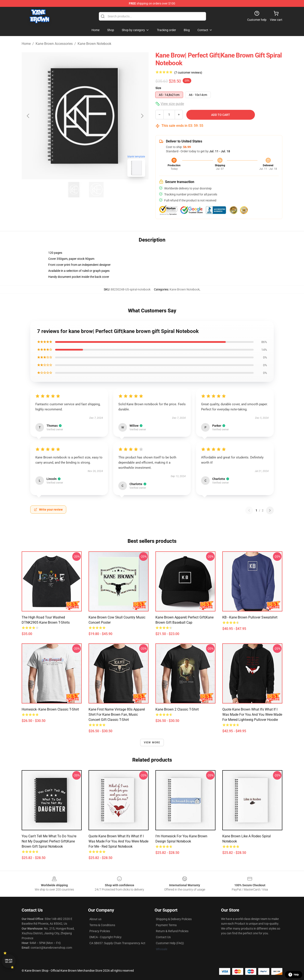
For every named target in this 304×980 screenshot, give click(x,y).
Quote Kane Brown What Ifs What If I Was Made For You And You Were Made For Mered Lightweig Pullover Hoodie (252, 715)
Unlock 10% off (9, 961)
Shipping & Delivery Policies (174, 919)
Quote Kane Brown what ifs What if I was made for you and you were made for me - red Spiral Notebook (118, 841)
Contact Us (163, 937)
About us (95, 919)
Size (158, 88)
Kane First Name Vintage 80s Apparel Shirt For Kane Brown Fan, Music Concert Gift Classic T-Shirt (117, 715)
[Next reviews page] (270, 510)
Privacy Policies (100, 931)
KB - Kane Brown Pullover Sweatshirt (250, 617)
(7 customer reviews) (188, 73)
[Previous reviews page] (249, 510)
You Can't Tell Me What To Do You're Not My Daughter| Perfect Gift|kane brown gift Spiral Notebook (49, 841)
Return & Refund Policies (172, 931)
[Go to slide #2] (96, 190)
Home (26, 44)
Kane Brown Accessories (54, 44)
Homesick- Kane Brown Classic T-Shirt (50, 709)
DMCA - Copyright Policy (105, 937)
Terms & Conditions (102, 925)
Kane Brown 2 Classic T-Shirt (177, 709)
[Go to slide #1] (74, 190)
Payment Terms (166, 925)
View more (152, 743)
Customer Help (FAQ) (170, 943)
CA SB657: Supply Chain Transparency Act (117, 943)
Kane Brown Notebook (94, 44)
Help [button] (294, 975)
